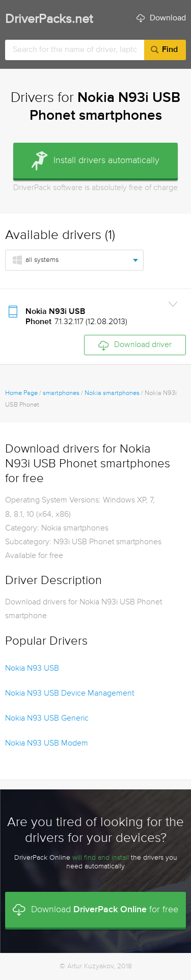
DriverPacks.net (49, 20)
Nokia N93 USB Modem (47, 744)
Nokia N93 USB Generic (47, 719)
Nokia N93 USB (32, 669)
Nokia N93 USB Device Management (70, 694)
